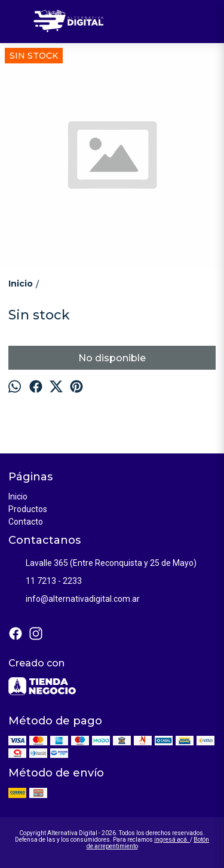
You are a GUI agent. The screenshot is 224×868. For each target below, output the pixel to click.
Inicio (18, 497)
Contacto (26, 522)
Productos (28, 509)
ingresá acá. (172, 840)
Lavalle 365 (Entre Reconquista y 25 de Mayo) (102, 564)
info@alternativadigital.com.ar (74, 599)
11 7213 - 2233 (45, 581)
